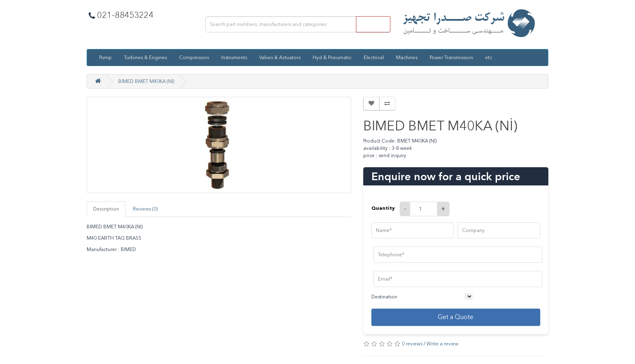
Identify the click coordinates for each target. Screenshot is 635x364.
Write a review (442, 344)
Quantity (383, 208)
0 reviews (412, 344)
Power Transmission (451, 57)
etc (489, 57)
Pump (105, 57)
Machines (407, 57)
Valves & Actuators (280, 57)
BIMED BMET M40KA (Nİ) (146, 81)
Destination (384, 297)
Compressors (194, 57)
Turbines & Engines (145, 57)
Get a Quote (456, 317)
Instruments (234, 57)
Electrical (374, 57)
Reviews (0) (145, 209)
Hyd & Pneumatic (332, 57)
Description (106, 209)
